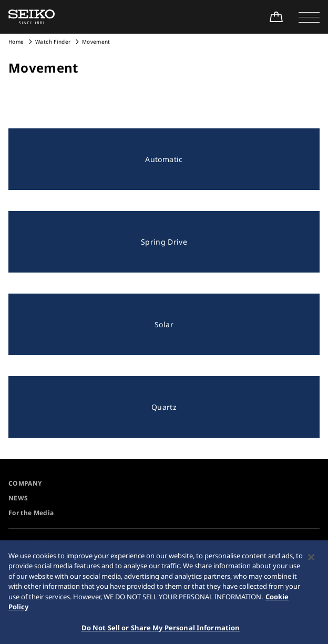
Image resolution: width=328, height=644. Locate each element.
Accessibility (32, 543)
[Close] (311, 561)
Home (16, 42)
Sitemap (181, 543)
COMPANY (25, 483)
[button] (309, 17)
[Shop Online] (276, 17)
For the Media (31, 513)
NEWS (18, 498)
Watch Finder (53, 42)
